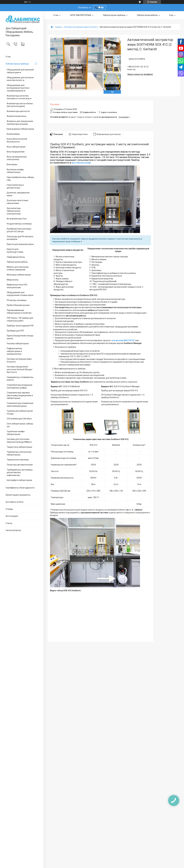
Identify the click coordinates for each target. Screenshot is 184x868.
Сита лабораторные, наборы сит (20, 425)
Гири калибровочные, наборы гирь (20, 179)
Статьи (9, 523)
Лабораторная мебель (17, 262)
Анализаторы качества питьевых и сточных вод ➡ (19, 97)
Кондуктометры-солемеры (19, 224)
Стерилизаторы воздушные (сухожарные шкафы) (20, 386)
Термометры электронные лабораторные (19, 453)
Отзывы (9, 509)
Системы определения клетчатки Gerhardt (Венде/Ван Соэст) (20, 369)
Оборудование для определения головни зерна (20, 294)
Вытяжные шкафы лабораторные (15, 171)
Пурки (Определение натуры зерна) (20, 337)
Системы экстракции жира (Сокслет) (19, 360)
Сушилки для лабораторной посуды (20, 412)
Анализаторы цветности (18, 111)
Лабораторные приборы (17, 64)
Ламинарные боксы (16, 257)
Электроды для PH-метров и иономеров (20, 238)
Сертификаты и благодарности (20, 488)
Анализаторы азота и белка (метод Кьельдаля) (20, 105)
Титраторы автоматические (20, 465)
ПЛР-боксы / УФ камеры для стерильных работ (20, 319)
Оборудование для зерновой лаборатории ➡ (20, 71)
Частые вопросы (13, 530)
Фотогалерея (12, 516)
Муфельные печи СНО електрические (17, 286)
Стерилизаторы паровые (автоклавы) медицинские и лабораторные (20, 395)
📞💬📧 (99, 8)
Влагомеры (12, 164)
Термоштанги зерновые (18, 460)
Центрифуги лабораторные (19, 480)
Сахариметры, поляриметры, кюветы (20, 379)
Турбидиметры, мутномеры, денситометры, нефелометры (20, 472)
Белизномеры (13, 134)
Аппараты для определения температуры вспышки (20, 123)
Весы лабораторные (16, 147)
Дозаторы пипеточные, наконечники (18, 202)
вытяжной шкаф (81, 163)
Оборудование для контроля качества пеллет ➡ (20, 79)
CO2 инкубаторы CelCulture (19, 419)
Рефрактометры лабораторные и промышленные (14, 351)
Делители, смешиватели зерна (18, 194)
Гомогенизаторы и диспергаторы (15, 186)
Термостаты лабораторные (19, 447)
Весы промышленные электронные (17, 158)
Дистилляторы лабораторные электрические (14, 211)
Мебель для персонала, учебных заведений (18, 268)
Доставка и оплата (14, 502)
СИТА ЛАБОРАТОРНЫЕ (81, 15)
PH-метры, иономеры (17, 300)
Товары (58, 27)
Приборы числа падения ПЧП (20, 326)
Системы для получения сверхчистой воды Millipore (19, 441)
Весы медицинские (16, 152)
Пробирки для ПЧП (15, 331)
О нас (8, 57)
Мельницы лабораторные (19, 275)
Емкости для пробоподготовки (15, 251)
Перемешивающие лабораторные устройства (19, 312)
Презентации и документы (18, 495)
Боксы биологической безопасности (17, 140)
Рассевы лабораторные (18, 343)
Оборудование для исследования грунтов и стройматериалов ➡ (18, 88)
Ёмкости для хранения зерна (20, 244)
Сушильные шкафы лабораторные (16, 433)
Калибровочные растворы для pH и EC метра (19, 230)
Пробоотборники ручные (18, 305)
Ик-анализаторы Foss (17, 219)
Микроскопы (13, 280)
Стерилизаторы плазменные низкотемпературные (20, 405)
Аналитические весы (17, 116)
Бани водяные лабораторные (20, 129)
